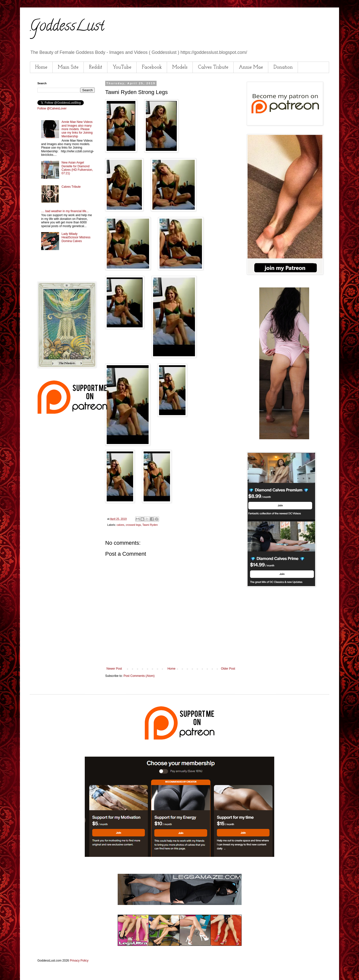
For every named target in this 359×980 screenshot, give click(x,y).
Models (180, 67)
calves (121, 525)
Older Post (228, 669)
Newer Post (114, 669)
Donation (283, 67)
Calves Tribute (213, 67)
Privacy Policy (79, 961)
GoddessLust (67, 27)
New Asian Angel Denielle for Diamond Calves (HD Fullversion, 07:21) (77, 168)
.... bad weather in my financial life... (65, 211)
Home (41, 67)
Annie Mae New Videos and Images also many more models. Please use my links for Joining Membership (77, 129)
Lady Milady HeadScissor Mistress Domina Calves (76, 237)
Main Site (68, 67)
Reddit (96, 67)
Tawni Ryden (150, 525)
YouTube (122, 67)
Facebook (152, 67)
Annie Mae (251, 67)
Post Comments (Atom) (139, 676)
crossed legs (133, 525)
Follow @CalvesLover (52, 108)
